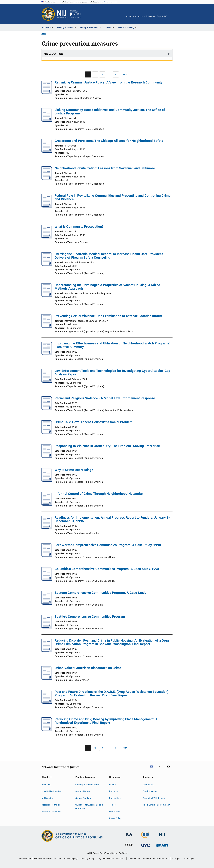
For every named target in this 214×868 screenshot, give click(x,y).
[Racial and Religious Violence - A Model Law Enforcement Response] (47, 409)
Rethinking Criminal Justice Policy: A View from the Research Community (109, 82)
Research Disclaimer (51, 811)
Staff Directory (150, 791)
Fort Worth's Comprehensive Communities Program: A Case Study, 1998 (108, 545)
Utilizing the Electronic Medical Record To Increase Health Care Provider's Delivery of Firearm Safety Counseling (109, 256)
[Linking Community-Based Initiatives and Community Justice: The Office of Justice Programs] (47, 121)
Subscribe (150, 16)
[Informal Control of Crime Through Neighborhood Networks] (47, 505)
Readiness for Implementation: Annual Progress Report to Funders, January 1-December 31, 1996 (112, 519)
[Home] (69, 14)
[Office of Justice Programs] (48, 14)
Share (173, 18)
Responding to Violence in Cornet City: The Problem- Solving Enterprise (107, 446)
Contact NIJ (149, 785)
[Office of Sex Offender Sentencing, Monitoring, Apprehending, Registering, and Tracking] (162, 847)
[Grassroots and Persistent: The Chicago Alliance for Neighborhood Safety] (47, 152)
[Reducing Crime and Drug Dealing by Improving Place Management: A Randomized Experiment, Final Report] (47, 730)
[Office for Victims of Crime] (145, 847)
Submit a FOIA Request (154, 798)
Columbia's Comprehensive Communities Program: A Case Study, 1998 (107, 569)
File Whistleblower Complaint (47, 859)
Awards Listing (83, 791)
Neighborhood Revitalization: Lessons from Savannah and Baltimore (105, 168)
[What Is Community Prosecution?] (47, 238)
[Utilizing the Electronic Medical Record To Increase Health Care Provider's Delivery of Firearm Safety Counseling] (47, 265)
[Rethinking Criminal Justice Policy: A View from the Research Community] (47, 93)
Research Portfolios (51, 805)
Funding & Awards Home (87, 785)
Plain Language (71, 859)
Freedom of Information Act (156, 859)
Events (112, 785)
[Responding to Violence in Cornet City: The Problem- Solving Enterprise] (47, 457)
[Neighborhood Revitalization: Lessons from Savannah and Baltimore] (47, 179)
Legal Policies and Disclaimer (111, 859)
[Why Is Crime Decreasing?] (47, 481)
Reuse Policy (115, 818)
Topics (112, 805)
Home (44, 33)
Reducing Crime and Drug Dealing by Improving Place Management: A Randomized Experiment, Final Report (106, 721)
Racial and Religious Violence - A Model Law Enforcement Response (105, 398)
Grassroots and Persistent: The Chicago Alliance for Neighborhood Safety (109, 141)
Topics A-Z (162, 16)
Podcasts (114, 791)
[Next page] (126, 74)
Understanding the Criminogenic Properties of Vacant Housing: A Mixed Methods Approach (107, 287)
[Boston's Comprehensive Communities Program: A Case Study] (47, 604)
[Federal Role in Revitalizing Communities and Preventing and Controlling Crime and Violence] (47, 207)
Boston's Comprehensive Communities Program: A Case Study (100, 593)
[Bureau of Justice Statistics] (146, 838)
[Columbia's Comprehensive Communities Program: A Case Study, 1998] (47, 580)
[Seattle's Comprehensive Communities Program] (47, 628)
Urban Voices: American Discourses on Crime (88, 668)
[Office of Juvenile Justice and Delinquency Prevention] (129, 848)
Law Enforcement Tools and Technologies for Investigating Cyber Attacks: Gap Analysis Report (112, 373)
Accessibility (25, 859)
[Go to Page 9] (116, 74)
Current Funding (83, 798)
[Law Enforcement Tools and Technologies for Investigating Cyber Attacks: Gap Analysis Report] (47, 382)
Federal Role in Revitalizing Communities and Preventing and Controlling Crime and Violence (113, 197)
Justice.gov (189, 859)
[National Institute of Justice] (162, 837)
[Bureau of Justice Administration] (129, 837)
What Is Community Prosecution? (79, 227)
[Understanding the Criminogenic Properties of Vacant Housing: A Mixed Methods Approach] (47, 296)
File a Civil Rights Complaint (157, 805)
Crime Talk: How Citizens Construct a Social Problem (94, 422)
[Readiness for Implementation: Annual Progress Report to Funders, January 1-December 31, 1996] (47, 529)
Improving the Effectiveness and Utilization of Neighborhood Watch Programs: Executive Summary (112, 345)
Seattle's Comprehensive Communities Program (90, 617)
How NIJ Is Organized (52, 791)
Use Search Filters (54, 54)
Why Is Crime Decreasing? (74, 470)
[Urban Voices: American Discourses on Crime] (47, 679)
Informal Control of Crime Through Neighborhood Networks (99, 494)
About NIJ (46, 785)
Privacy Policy (88, 859)
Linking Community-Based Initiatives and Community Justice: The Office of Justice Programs (110, 112)
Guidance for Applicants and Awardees (89, 806)
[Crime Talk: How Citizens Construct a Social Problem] (47, 433)
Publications (115, 798)
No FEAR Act (134, 859)
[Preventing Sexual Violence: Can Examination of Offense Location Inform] (47, 327)
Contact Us (138, 16)
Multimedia (115, 811)
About (128, 16)
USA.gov (176, 859)
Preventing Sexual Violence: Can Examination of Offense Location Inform (108, 316)
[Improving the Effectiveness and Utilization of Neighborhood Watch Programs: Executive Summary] (47, 354)
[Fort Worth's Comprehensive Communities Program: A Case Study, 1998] (47, 556)
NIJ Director (47, 798)
